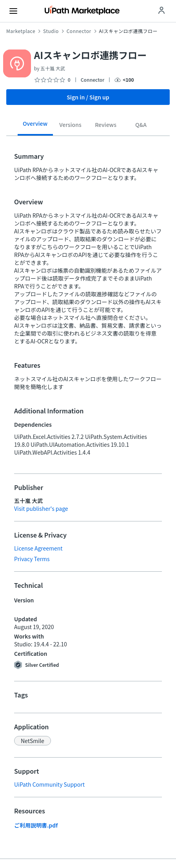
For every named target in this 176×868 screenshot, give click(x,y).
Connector (79, 31)
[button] (33, 741)
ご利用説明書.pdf (36, 825)
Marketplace (21, 31)
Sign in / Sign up (88, 97)
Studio (51, 31)
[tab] (35, 126)
